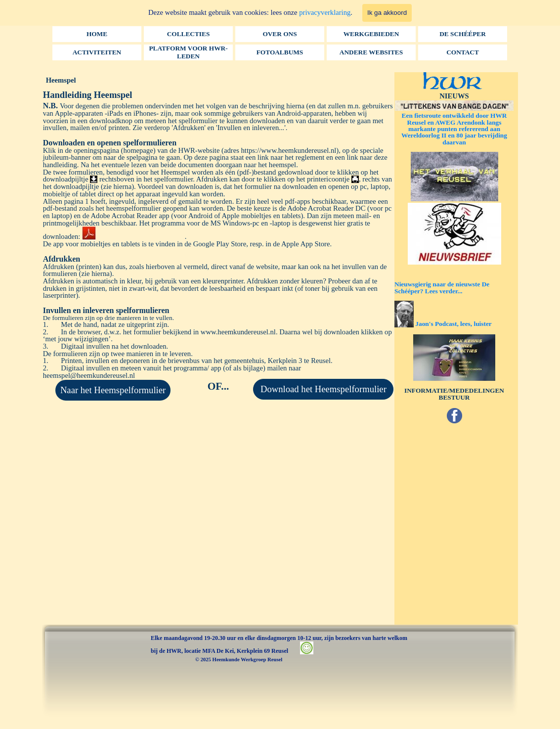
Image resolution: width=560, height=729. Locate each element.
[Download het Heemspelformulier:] (323, 389)
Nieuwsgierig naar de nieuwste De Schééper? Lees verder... (442, 287)
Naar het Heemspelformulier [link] (113, 390)
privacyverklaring (325, 12)
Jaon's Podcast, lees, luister (453, 324)
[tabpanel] (218, 233)
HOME (97, 34)
